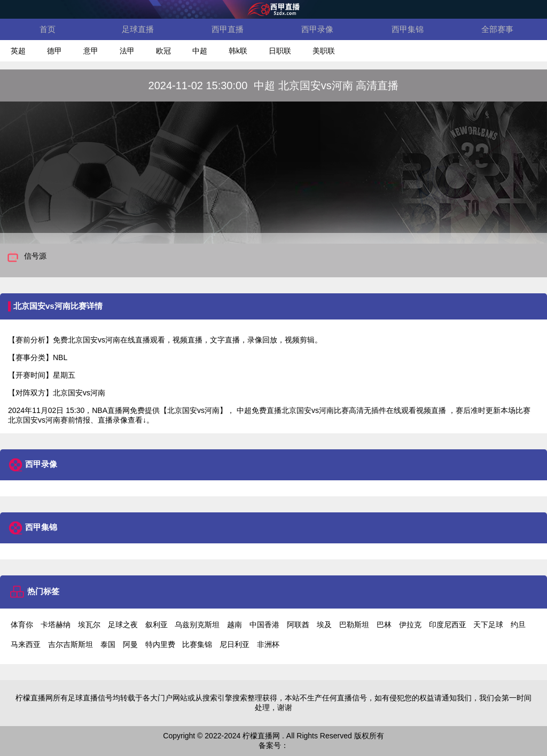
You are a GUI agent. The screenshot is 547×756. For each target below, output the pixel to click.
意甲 (91, 51)
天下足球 (488, 625)
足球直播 (138, 29)
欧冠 (163, 51)
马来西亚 (26, 644)
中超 (200, 51)
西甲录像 (317, 29)
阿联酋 (298, 625)
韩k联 (238, 51)
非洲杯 (268, 644)
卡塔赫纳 (56, 625)
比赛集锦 (197, 644)
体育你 (22, 625)
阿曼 (130, 644)
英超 (18, 51)
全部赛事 (497, 29)
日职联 (280, 51)
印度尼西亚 (448, 625)
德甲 (54, 51)
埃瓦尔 (89, 625)
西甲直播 (228, 29)
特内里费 (160, 644)
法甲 (127, 51)
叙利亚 (157, 625)
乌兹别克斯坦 (197, 625)
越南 (235, 625)
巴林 (384, 625)
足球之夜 (123, 625)
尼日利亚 (235, 644)
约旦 (518, 625)
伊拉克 (410, 625)
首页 (48, 29)
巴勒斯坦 (354, 625)
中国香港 (264, 625)
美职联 (324, 51)
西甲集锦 (408, 29)
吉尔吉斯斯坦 (71, 644)
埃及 (324, 625)
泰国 (108, 644)
